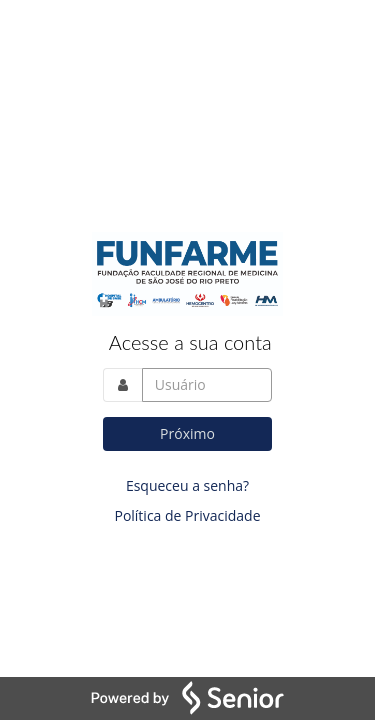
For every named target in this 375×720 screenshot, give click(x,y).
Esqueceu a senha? (187, 485)
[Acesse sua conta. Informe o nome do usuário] (207, 385)
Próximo (187, 433)
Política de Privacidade (187, 515)
